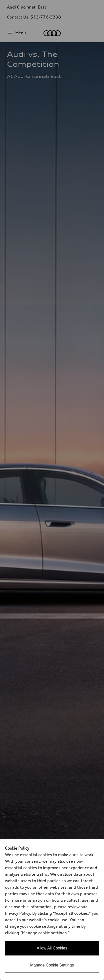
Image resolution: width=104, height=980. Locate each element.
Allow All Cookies (52, 948)
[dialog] (52, 910)
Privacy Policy (17, 913)
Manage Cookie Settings (52, 965)
